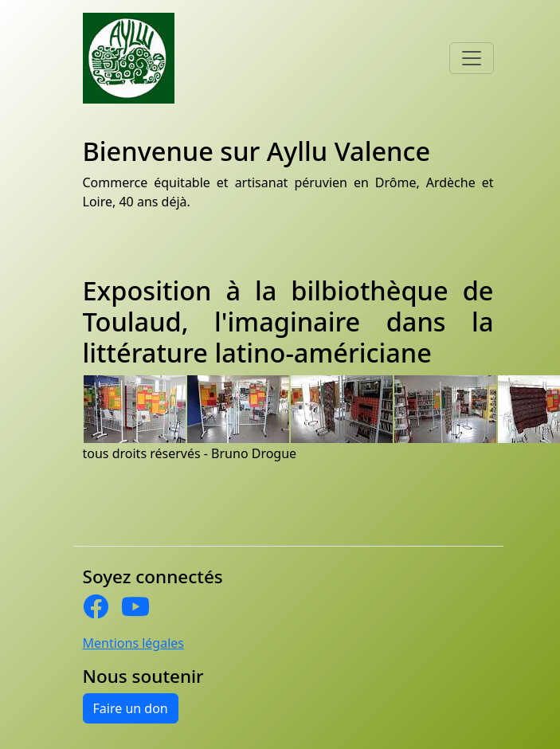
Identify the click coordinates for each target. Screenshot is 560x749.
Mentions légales (134, 643)
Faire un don (131, 708)
